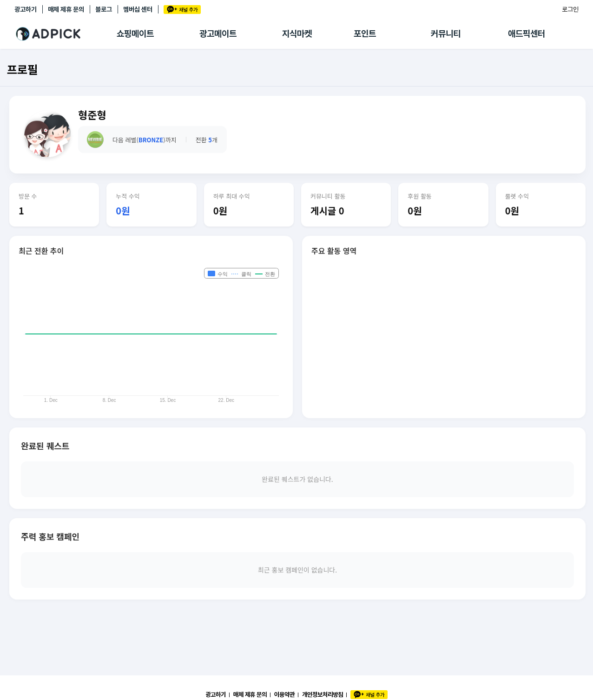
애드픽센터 (527, 34)
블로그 (104, 9)
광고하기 (26, 9)
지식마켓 (297, 34)
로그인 (570, 9)
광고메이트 (218, 34)
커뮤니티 (446, 34)
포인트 (365, 34)
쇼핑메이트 (135, 34)
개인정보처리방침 (323, 694)
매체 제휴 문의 (66, 9)
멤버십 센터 (138, 9)
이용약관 (284, 694)
